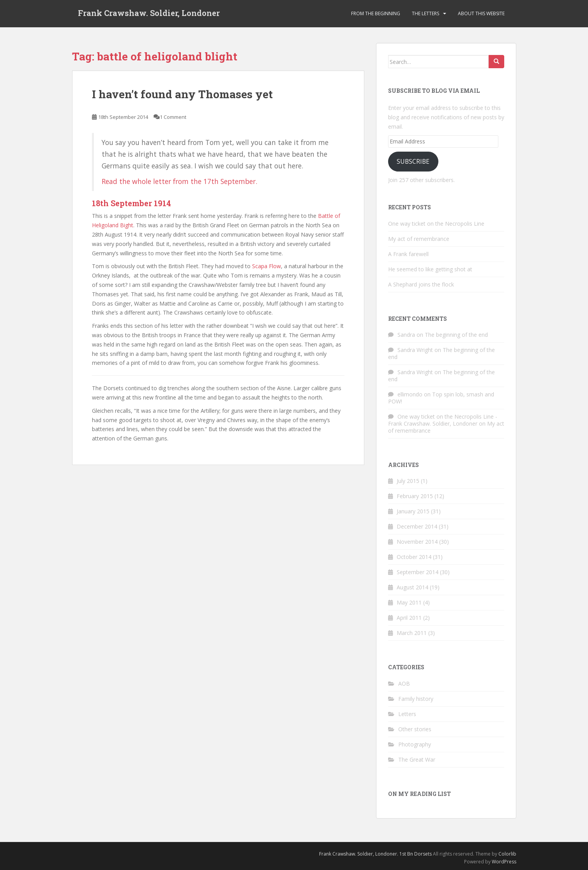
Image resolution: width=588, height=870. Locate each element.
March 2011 (412, 633)
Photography (415, 744)
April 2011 (409, 618)
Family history (416, 699)
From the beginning (376, 13)
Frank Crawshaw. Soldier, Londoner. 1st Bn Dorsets (375, 854)
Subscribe (413, 161)
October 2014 (414, 557)
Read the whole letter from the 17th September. (179, 181)
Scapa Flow (267, 266)
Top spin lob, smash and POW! (441, 398)
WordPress (504, 862)
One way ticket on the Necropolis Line (436, 224)
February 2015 (415, 496)
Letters (407, 714)
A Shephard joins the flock (421, 284)
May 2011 (409, 602)
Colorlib (507, 854)
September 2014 (418, 572)
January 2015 (413, 511)
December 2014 (417, 526)
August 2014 (412, 587)
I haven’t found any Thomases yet (182, 94)
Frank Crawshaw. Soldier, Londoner (149, 14)
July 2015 (408, 481)
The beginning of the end (456, 335)
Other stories (415, 729)
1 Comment (173, 117)
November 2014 (417, 542)
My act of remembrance (419, 239)
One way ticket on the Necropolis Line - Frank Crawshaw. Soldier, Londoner (443, 420)
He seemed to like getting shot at (430, 269)
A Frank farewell (408, 254)
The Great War (417, 759)
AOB (404, 683)
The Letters (426, 13)
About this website (481, 13)
